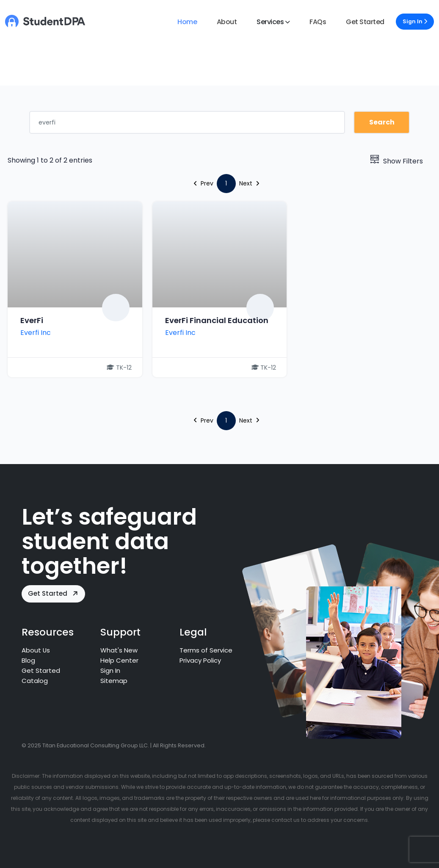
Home (187, 22)
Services (270, 22)
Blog (28, 660)
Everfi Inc (36, 333)
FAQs (318, 22)
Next (249, 183)
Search (382, 122)
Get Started (365, 22)
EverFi (32, 321)
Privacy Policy (201, 660)
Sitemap (114, 681)
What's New (119, 650)
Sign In (415, 21)
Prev (204, 183)
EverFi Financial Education (217, 321)
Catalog (35, 681)
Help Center (119, 660)
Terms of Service (206, 650)
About (227, 22)
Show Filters (397, 161)
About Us (36, 650)
